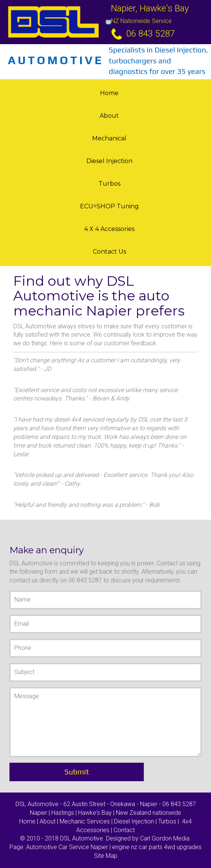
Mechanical (109, 138)
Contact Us (109, 252)
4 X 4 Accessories (109, 229)
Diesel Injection (109, 161)
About (109, 116)
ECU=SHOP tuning (109, 206)
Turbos (109, 184)
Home (109, 93)
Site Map (106, 856)
